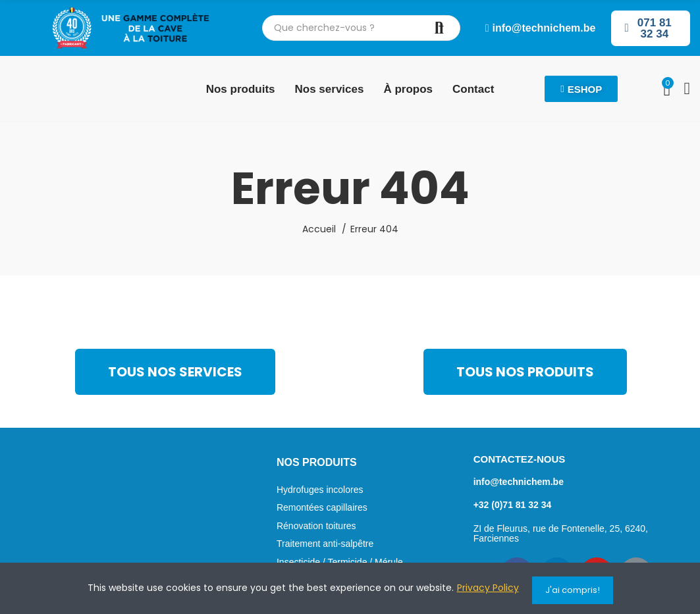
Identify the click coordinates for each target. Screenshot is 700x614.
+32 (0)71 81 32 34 (513, 505)
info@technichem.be (519, 482)
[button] (541, 28)
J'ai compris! (573, 590)
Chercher (439, 28)
